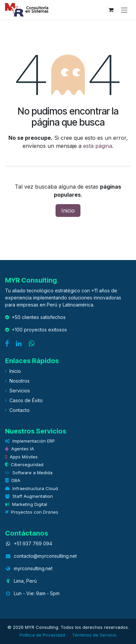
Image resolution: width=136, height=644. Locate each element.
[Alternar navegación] (124, 10)
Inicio (68, 211)
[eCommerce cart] (111, 10)
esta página (98, 146)
